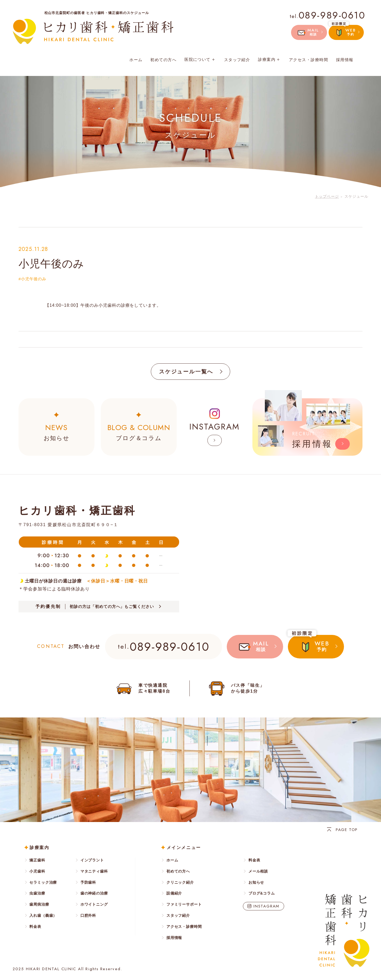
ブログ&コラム (262, 893)
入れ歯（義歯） (43, 915)
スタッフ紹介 (237, 60)
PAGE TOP (347, 830)
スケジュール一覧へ (186, 372)
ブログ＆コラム (139, 432)
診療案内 (269, 59)
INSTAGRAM (266, 906)
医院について (200, 59)
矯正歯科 (37, 860)
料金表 (35, 927)
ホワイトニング (94, 904)
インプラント (92, 860)
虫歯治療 (37, 893)
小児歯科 (37, 871)
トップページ (327, 196)
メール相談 (258, 871)
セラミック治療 (43, 882)
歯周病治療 (39, 904)
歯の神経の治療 (94, 893)
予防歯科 (88, 882)
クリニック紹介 (180, 882)
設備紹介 (174, 893)
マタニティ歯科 (94, 871)
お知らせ (56, 432)
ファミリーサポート (184, 904)
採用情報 (345, 60)
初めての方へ (163, 60)
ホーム (136, 60)
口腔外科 (88, 915)
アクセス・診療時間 (309, 60)
